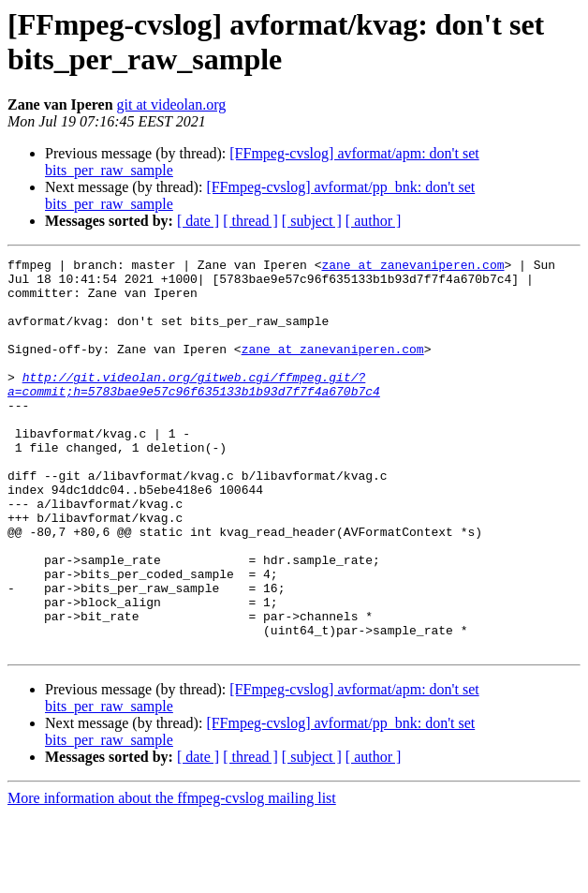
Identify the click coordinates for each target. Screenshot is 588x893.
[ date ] (198, 221)
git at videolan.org (172, 104)
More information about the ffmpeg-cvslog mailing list (172, 877)
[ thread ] (250, 221)
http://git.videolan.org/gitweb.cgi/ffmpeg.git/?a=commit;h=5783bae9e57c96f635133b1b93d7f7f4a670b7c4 (194, 410)
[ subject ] (312, 221)
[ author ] (374, 221)
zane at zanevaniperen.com (412, 267)
